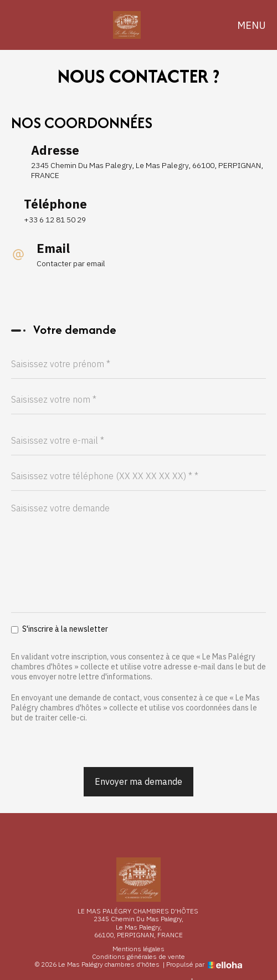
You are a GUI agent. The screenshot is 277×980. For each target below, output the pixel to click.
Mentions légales (138, 949)
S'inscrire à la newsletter (60, 629)
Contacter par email (71, 263)
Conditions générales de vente (138, 957)
